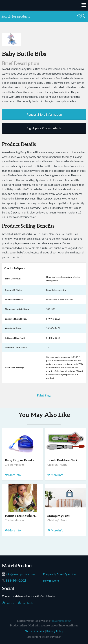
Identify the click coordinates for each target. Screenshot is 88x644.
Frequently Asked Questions (60, 574)
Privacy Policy (55, 631)
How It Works (51, 581)
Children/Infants (15, 465)
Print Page (44, 395)
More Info (13, 475)
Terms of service (35, 631)
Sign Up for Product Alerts (44, 128)
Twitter (8, 603)
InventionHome (62, 621)
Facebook (26, 603)
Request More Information (44, 115)
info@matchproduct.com (20, 574)
